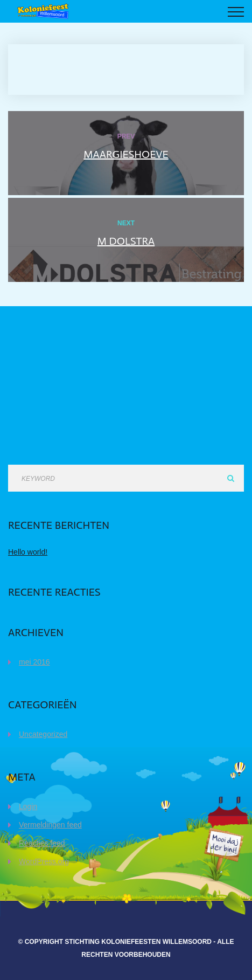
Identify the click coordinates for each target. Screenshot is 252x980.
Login (28, 806)
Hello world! (28, 552)
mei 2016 (34, 662)
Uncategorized (43, 734)
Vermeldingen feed (50, 825)
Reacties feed (42, 843)
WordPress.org (44, 861)
